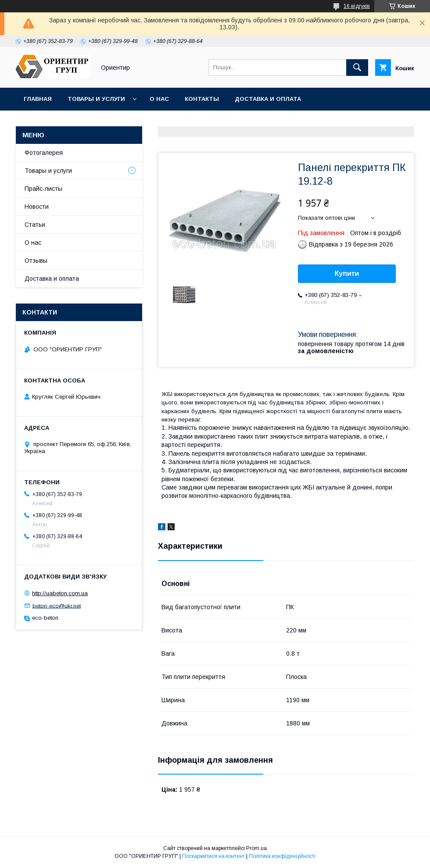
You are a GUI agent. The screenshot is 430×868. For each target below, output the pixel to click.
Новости (37, 207)
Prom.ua (256, 848)
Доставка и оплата (268, 99)
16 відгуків (357, 6)
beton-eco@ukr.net (57, 605)
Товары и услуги (96, 99)
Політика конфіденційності (282, 856)
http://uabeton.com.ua (60, 593)
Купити (347, 273)
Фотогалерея (44, 153)
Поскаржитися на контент (213, 856)
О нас (159, 99)
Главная (38, 99)
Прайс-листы (43, 189)
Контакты (202, 99)
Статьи (35, 225)
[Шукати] (357, 68)
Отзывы (36, 261)
